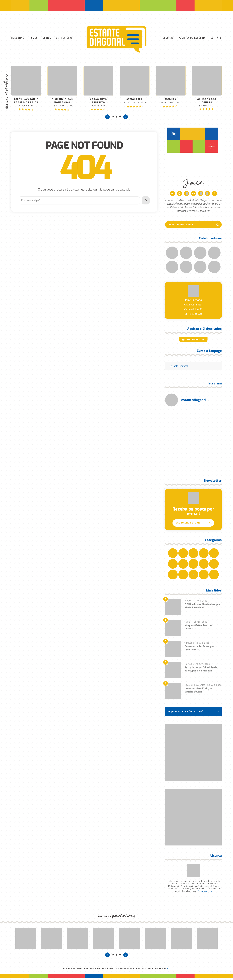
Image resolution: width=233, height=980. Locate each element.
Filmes (33, 39)
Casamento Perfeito (98, 104)
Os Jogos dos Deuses (207, 104)
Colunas (168, 39)
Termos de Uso (205, 893)
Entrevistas (64, 39)
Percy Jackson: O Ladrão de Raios (26, 104)
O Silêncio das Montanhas (62, 104)
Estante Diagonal (179, 368)
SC (168, 971)
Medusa (171, 103)
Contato (216, 39)
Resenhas (18, 39)
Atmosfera (135, 103)
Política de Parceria (192, 39)
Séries (47, 39)
